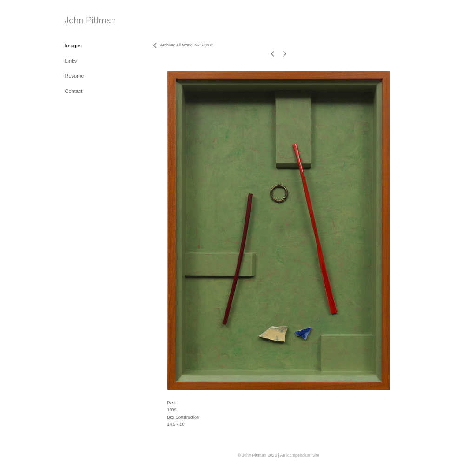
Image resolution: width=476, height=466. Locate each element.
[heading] (88, 21)
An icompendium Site (300, 455)
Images (73, 46)
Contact (74, 91)
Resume (75, 76)
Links (71, 61)
